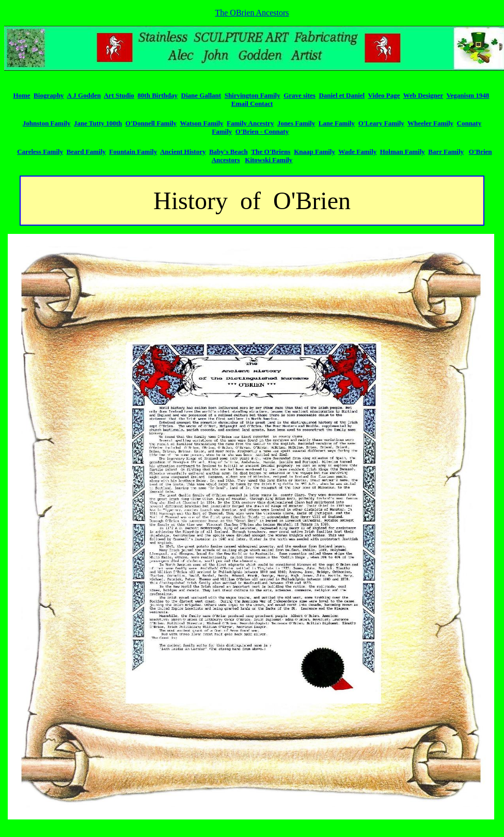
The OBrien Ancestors (252, 13)
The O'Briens (271, 152)
